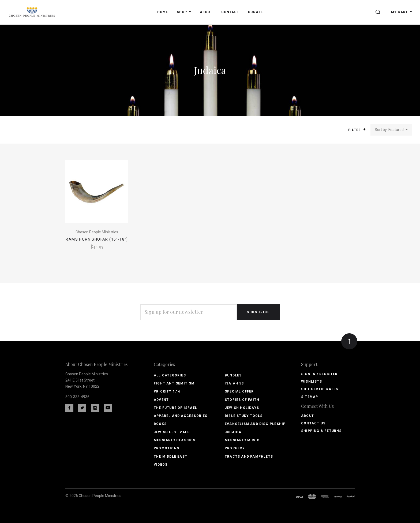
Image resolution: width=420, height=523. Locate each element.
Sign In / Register (319, 374)
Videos (161, 465)
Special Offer (239, 391)
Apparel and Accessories (181, 416)
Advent (161, 400)
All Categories (170, 375)
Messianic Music (242, 440)
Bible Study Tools (244, 416)
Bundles (233, 375)
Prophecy (235, 448)
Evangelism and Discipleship (255, 424)
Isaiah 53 (234, 383)
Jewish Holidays (242, 408)
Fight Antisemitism (174, 383)
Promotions (166, 448)
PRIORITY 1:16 (167, 391)
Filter (357, 130)
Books (160, 424)
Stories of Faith (242, 400)
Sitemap (310, 397)
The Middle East (170, 457)
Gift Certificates (320, 389)
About (307, 416)
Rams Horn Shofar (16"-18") (97, 239)
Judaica (233, 432)
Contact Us (313, 423)
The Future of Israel (175, 408)
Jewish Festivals (172, 432)
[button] (364, 129)
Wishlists (312, 382)
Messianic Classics (175, 440)
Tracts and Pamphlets (249, 457)
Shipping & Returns (321, 431)
